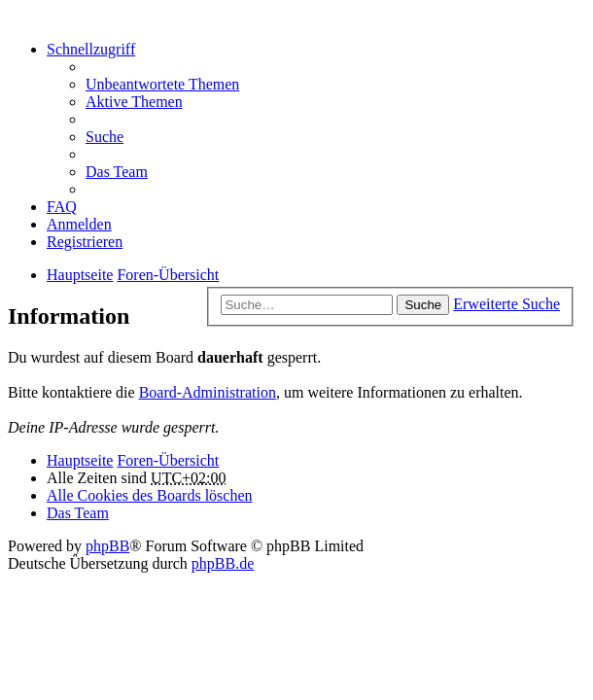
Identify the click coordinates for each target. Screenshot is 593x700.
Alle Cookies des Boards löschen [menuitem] (150, 495)
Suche (423, 305)
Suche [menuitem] (105, 137)
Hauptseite (80, 460)
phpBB (107, 546)
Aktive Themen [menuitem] (134, 102)
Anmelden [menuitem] (79, 224)
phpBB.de (223, 563)
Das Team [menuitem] (117, 172)
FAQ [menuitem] (62, 207)
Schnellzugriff (91, 49)
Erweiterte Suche (506, 304)
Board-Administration (208, 392)
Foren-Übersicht (168, 460)
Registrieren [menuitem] (85, 242)
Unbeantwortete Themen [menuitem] (162, 84)
